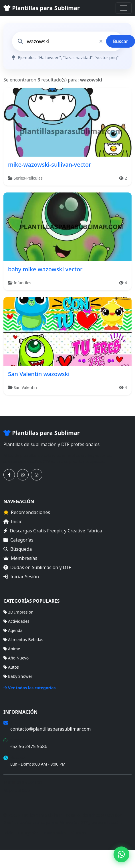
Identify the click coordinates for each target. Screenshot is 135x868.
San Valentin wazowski (39, 374)
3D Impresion (18, 612)
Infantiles (23, 283)
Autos (11, 667)
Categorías (18, 540)
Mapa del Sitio (17, 790)
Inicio (13, 521)
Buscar (121, 41)
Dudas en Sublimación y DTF (37, 567)
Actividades (16, 621)
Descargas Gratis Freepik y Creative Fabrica (53, 531)
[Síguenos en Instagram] (37, 475)
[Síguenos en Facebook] (9, 475)
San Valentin (25, 387)
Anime (12, 649)
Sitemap (78, 833)
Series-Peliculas (28, 178)
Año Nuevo (16, 658)
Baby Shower (18, 676)
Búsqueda (18, 549)
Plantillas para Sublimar (42, 8)
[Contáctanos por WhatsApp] (23, 475)
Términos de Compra (23, 782)
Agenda (13, 630)
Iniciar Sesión (21, 577)
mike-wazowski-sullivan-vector (50, 165)
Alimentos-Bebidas (23, 640)
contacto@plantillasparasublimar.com (50, 729)
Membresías (20, 558)
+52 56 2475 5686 (28, 746)
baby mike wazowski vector (45, 269)
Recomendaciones (27, 512)
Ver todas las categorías (30, 688)
